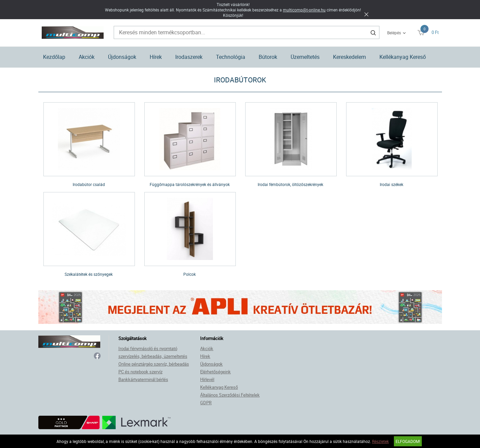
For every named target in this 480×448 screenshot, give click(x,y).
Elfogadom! (408, 441)
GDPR (206, 403)
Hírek (156, 57)
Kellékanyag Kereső (403, 57)
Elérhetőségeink (215, 372)
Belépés (394, 33)
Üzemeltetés (305, 57)
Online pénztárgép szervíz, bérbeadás (154, 364)
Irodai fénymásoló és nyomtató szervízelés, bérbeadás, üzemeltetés (153, 352)
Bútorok (268, 57)
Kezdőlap (54, 57)
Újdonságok (122, 57)
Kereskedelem (349, 57)
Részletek (380, 441)
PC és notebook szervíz (140, 372)
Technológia (231, 57)
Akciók (87, 57)
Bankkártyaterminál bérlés (143, 379)
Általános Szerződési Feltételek (230, 395)
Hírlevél (207, 379)
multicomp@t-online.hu (304, 10)
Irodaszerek (189, 57)
